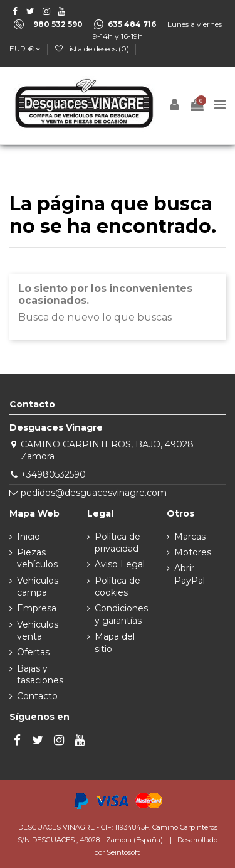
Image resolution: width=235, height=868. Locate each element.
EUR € (25, 49)
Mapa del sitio (115, 643)
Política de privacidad (118, 543)
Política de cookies (118, 587)
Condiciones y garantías (121, 614)
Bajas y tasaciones (40, 675)
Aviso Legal (120, 564)
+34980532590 (53, 474)
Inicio (29, 537)
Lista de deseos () (92, 49)
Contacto (37, 696)
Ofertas (33, 652)
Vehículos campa (38, 587)
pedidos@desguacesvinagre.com (94, 493)
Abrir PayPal (190, 574)
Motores (193, 552)
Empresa (37, 608)
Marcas (190, 537)
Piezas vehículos (37, 559)
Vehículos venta (38, 631)
